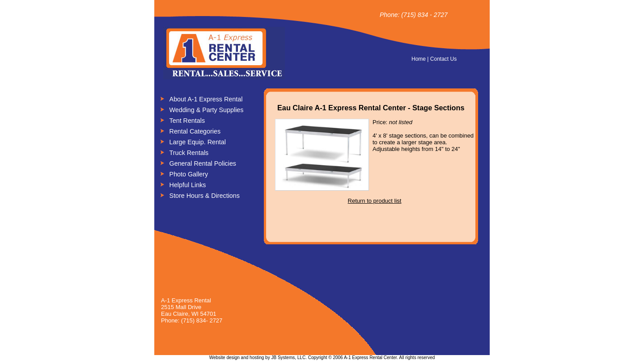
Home (419, 59)
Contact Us (443, 59)
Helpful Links (188, 185)
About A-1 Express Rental (206, 99)
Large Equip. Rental (198, 142)
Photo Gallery (189, 174)
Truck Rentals (189, 153)
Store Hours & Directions (205, 196)
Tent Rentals (187, 121)
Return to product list (375, 201)
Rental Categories (195, 131)
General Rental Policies (203, 163)
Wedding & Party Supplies (207, 110)
